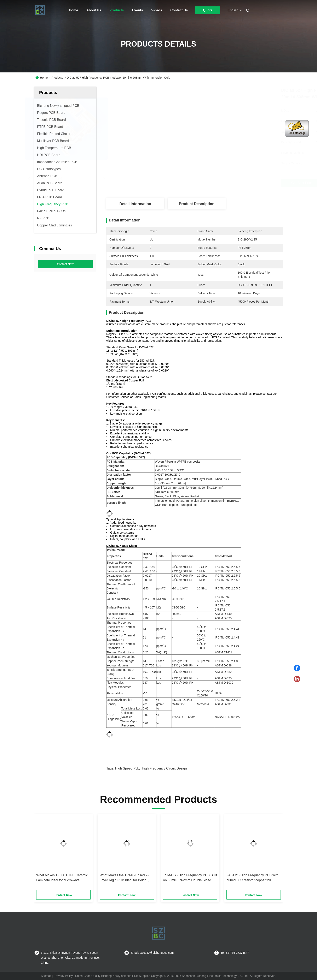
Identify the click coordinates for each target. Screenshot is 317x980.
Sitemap (46, 976)
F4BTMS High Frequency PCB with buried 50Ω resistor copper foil (252, 878)
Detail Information (135, 204)
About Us (94, 10)
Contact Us (179, 10)
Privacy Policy (64, 976)
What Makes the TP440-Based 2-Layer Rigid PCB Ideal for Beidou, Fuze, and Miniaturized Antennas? (125, 878)
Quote (208, 10)
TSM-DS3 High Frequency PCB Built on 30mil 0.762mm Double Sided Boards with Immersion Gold (190, 878)
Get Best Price (222, 183)
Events (137, 10)
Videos (157, 10)
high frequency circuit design (164, 768)
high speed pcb (127, 768)
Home (74, 10)
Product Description (197, 204)
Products (117, 10)
